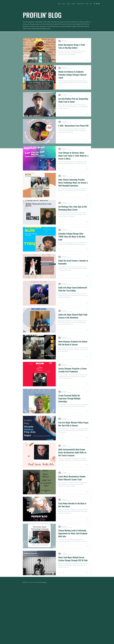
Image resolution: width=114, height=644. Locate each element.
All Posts (25, 34)
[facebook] (95, 4)
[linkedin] (99, 4)
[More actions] (88, 41)
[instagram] (97, 4)
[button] (89, 34)
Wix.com (44, 582)
